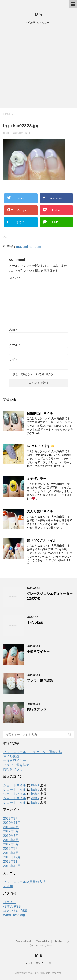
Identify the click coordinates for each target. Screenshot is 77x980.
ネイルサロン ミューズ (38, 963)
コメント (15, 278)
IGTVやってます (40, 446)
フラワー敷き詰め (40, 680)
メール (14, 345)
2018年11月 (12, 862)
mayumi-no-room (29, 247)
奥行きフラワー (38, 709)
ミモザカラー (37, 479)
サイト (14, 359)
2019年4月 (11, 840)
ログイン (10, 902)
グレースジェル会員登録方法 (24, 882)
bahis (35, 785)
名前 (13, 330)
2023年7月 (11, 818)
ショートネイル (15, 785)
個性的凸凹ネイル (40, 413)
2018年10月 (12, 866)
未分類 (8, 886)
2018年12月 (12, 857)
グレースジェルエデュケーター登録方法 (33, 752)
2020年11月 (12, 823)
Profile (58, 941)
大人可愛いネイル (40, 511)
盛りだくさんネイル (41, 540)
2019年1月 (11, 853)
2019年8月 (11, 831)
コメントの (15, 911)
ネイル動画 (35, 623)
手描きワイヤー (38, 651)
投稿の (12, 907)
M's (39, 15)
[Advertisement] (38, 68)
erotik (35, 798)
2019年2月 (11, 849)
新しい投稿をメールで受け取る (33, 374)
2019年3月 (11, 844)
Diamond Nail (23, 941)
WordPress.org (14, 915)
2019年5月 (11, 836)
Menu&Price (43, 941)
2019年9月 (11, 827)
